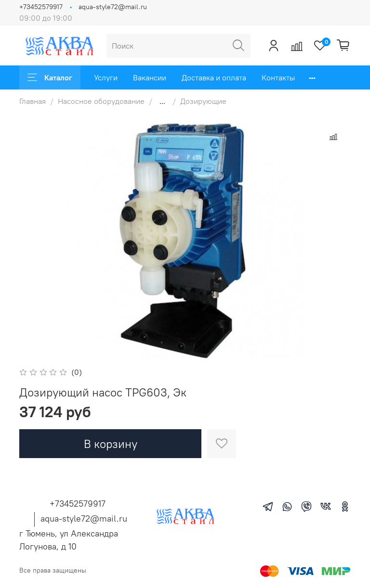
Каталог (50, 77)
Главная (33, 101)
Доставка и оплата (214, 77)
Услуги (106, 77)
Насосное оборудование (101, 101)
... (162, 101)
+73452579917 (41, 7)
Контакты (278, 77)
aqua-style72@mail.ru (113, 7)
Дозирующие (203, 101)
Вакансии (150, 77)
